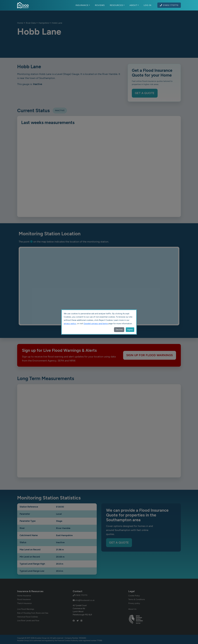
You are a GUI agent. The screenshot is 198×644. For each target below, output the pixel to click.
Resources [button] (117, 5)
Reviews (100, 5)
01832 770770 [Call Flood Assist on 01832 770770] (169, 5)
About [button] (134, 5)
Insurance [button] (83, 5)
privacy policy (70, 324)
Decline (119, 330)
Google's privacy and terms (96, 324)
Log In (147, 5)
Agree (130, 330)
